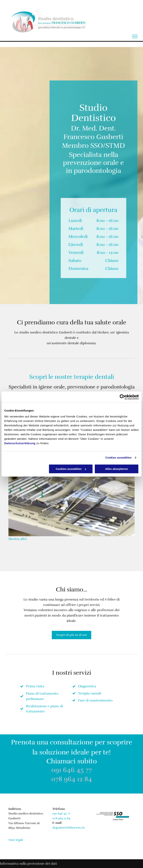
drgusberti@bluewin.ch (69, 828)
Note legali (16, 840)
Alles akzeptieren (117, 469)
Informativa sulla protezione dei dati (28, 864)
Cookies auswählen (119, 458)
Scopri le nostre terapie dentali (72, 377)
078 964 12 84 (72, 779)
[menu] (135, 36)
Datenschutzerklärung (20, 443)
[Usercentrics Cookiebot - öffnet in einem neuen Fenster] (122, 397)
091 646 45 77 (71, 770)
